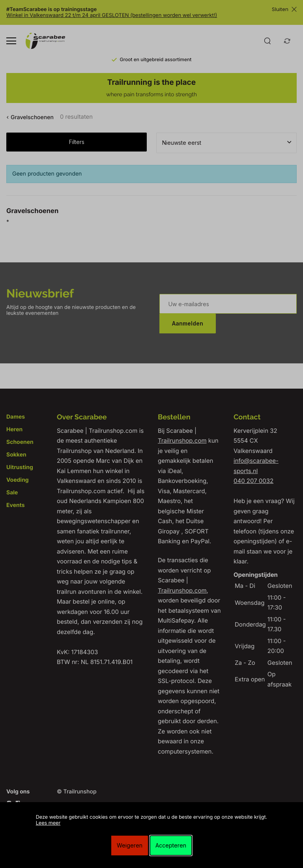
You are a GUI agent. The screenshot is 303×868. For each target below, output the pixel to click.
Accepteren (171, 845)
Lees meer (48, 823)
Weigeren (130, 845)
